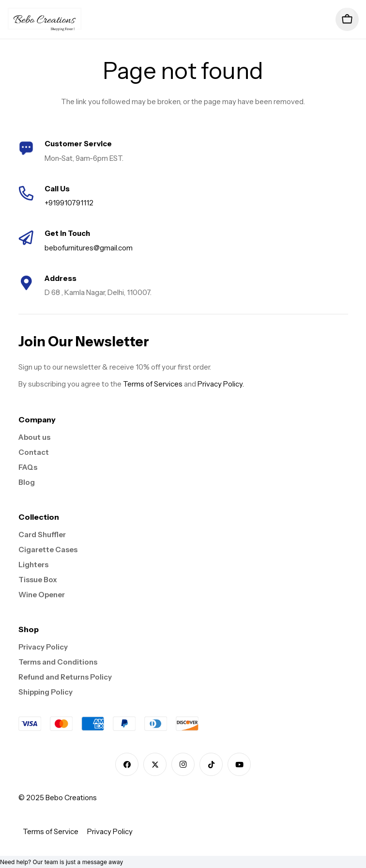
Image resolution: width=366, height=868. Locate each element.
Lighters (33, 565)
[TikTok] (211, 764)
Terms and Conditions (58, 662)
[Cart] (347, 19)
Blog (27, 482)
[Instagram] (183, 764)
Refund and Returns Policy (65, 677)
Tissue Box (38, 580)
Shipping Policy (46, 692)
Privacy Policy (43, 647)
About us (34, 437)
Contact (34, 452)
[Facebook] (127, 764)
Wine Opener (42, 595)
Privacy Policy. (221, 384)
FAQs (28, 467)
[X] (155, 764)
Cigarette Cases (48, 550)
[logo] (45, 19)
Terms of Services (153, 384)
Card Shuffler (42, 535)
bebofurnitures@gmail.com (89, 248)
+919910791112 (69, 203)
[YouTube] (239, 764)
